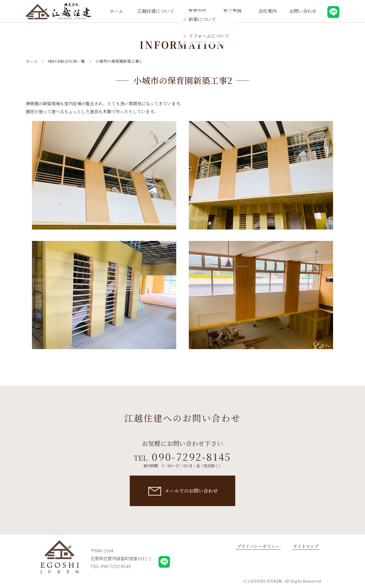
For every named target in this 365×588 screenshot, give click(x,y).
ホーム (32, 61)
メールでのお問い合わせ (191, 491)
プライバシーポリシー (258, 546)
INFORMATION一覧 (66, 61)
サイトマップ (306, 546)
